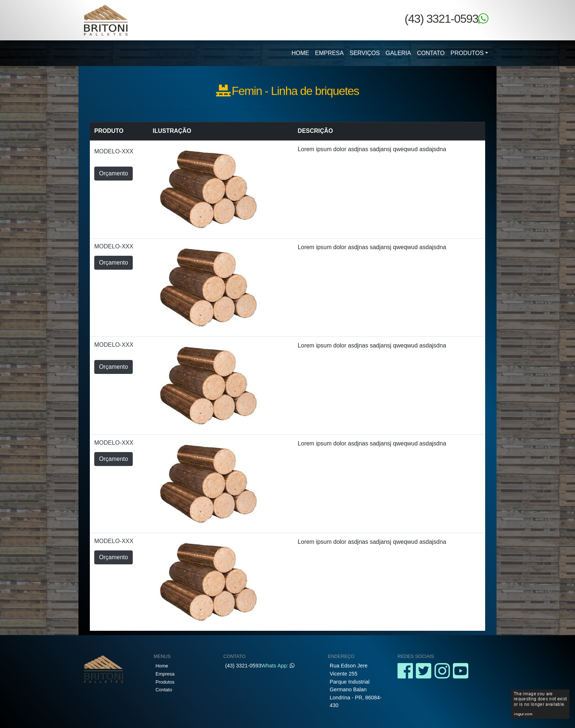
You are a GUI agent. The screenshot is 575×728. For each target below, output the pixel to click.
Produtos (467, 53)
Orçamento (113, 173)
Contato (431, 53)
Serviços (365, 53)
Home (300, 53)
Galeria (398, 53)
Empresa (329, 53)
